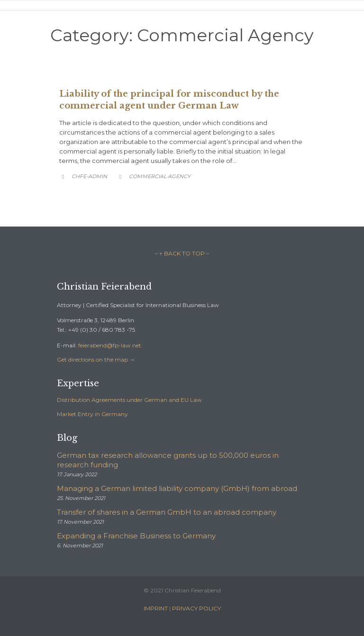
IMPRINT (156, 608)
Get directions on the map (92, 359)
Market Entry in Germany (92, 414)
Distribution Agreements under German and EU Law (129, 400)
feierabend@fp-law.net (110, 345)
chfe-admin (89, 176)
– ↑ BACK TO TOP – (182, 253)
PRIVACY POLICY (196, 608)
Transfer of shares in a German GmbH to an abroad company (167, 512)
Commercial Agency (160, 176)
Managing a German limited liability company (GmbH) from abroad (177, 488)
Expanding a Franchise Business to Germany (136, 536)
